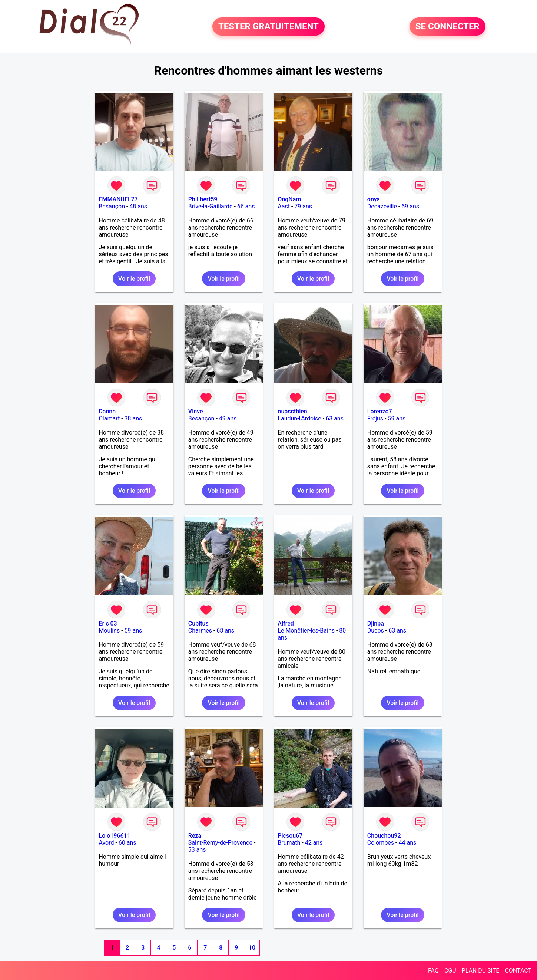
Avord (106, 843)
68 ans (225, 631)
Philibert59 (203, 199)
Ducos (376, 631)
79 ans (303, 206)
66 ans (246, 206)
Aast (284, 206)
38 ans (133, 418)
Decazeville (382, 206)
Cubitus (198, 623)
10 (252, 948)
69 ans (410, 206)
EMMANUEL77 (118, 199)
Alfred (286, 623)
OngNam (289, 199)
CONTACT (518, 971)
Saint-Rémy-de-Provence (220, 843)
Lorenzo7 (380, 411)
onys (374, 199)
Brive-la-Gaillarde (211, 206)
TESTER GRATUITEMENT (268, 27)
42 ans (314, 843)
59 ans (397, 418)
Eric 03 (108, 623)
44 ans (407, 843)
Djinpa (376, 623)
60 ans (127, 843)
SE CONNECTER (447, 27)
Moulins (109, 631)
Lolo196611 (114, 836)
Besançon (112, 206)
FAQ (433, 971)
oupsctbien (292, 411)
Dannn (107, 411)
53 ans (197, 850)
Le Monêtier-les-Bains (306, 631)
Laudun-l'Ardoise (299, 418)
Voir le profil (134, 279)
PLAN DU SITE (481, 971)
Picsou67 (290, 836)
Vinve (196, 411)
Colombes (381, 843)
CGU (450, 971)
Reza (195, 836)
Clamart (109, 418)
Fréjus (375, 418)
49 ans (228, 418)
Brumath (289, 843)
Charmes (200, 631)
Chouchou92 (384, 836)
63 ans (335, 418)
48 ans (138, 206)
